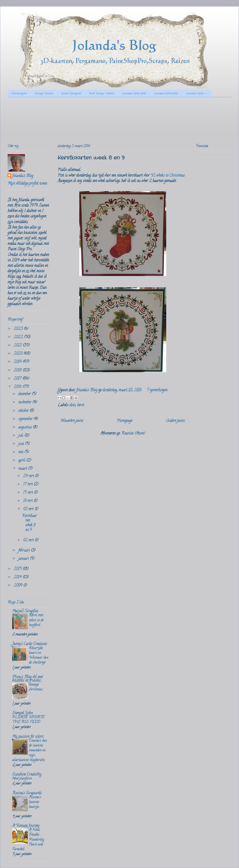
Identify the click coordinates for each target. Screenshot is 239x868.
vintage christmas (36, 687)
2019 (18, 362)
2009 (18, 586)
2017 (18, 379)
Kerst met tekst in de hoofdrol (36, 620)
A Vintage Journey (26, 826)
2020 (19, 354)
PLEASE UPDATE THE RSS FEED (28, 720)
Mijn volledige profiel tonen (27, 184)
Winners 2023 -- (197, 93)
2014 (18, 577)
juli (21, 436)
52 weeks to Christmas (168, 176)
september (26, 419)
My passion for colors (28, 737)
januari (24, 559)
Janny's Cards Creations (30, 644)
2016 (18, 387)
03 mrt (29, 509)
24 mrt (29, 476)
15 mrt (28, 493)
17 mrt (28, 485)
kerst (81, 405)
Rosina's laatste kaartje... (35, 802)
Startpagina (19, 93)
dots (73, 405)
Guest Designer (71, 93)
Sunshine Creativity (27, 775)
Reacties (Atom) (133, 434)
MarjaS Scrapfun (25, 611)
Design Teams (44, 93)
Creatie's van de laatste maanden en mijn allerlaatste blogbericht (29, 751)
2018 (18, 371)
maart (23, 469)
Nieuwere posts (72, 421)
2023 (19, 329)
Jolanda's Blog (23, 176)
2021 (18, 346)
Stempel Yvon (22, 713)
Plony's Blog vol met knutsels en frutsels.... (27, 679)
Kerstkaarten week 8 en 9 (91, 158)
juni (22, 444)
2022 (19, 337)
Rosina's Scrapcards (27, 793)
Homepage (124, 421)
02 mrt (29, 540)
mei (21, 452)
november (25, 403)
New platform (22, 779)
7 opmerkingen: (157, 390)
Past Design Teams (102, 93)
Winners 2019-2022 (166, 93)
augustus (26, 428)
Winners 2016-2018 (134, 93)
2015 (18, 569)
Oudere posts (175, 421)
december (25, 394)
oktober (24, 411)
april (22, 461)
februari (25, 551)
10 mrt (28, 501)
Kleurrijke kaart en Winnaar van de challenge (38, 656)
